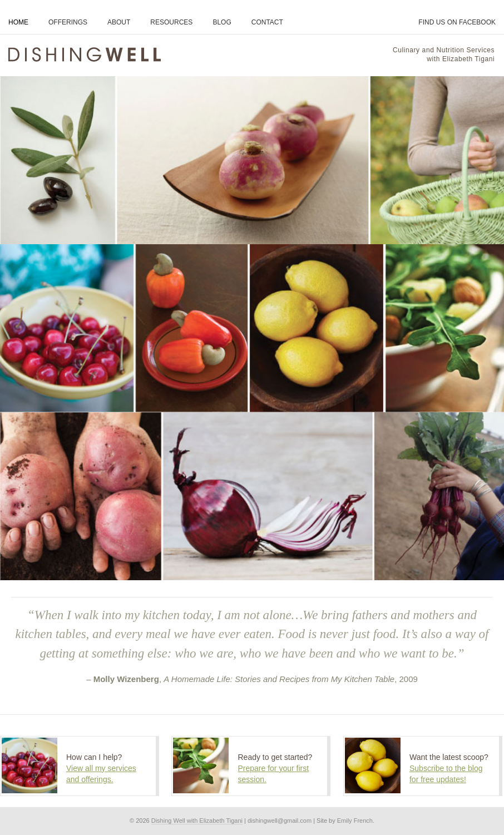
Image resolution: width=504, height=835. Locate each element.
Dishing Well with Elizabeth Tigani (197, 821)
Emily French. (356, 821)
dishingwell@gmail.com (280, 821)
